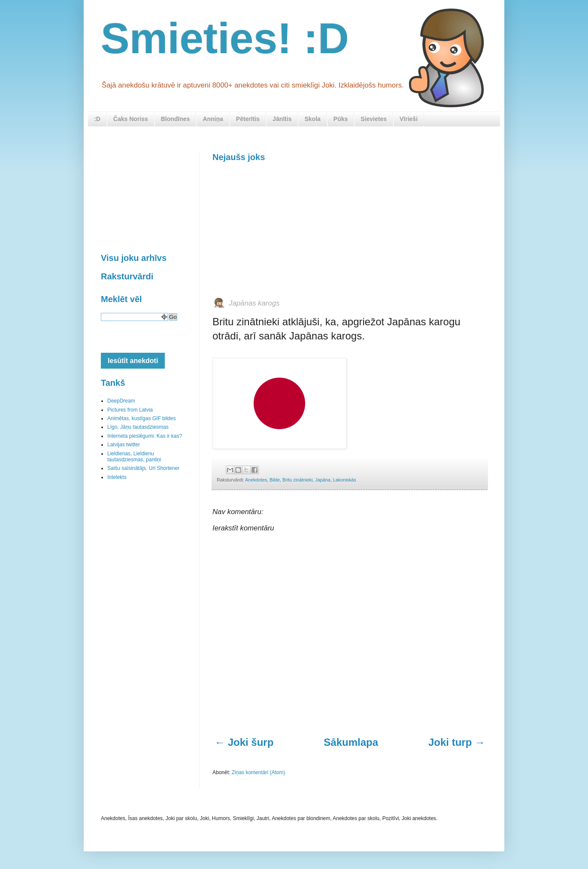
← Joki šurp (244, 742)
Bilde (275, 480)
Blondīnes (176, 119)
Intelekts (117, 477)
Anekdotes (256, 480)
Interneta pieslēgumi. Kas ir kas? (145, 436)
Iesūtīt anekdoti (133, 361)
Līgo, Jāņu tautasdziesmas (138, 427)
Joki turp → (457, 742)
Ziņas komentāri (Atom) (259, 772)
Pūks (341, 119)
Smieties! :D (225, 38)
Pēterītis (248, 119)
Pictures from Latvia (130, 410)
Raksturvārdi (127, 276)
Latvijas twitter (124, 445)
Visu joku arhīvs (134, 258)
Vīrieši (409, 119)
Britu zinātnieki (297, 480)
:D (97, 119)
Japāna (323, 480)
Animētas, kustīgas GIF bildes (141, 418)
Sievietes (374, 119)
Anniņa (213, 119)
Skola (312, 119)
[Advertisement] (277, 229)
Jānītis (282, 119)
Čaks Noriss (131, 119)
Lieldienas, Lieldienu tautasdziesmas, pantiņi (134, 457)
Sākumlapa (351, 742)
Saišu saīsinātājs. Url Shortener (143, 468)
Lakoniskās (345, 480)
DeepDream (121, 401)
